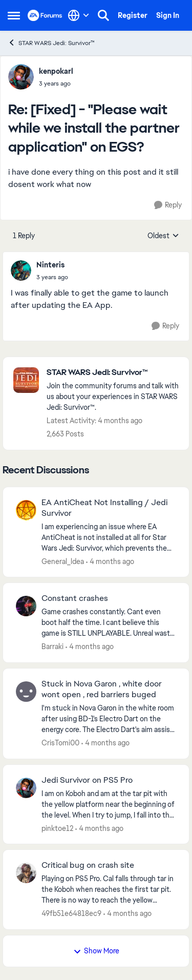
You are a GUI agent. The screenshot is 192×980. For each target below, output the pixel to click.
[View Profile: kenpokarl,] (21, 77)
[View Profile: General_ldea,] (26, 510)
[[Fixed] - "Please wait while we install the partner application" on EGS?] (56, 84)
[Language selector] (79, 15)
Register (133, 15)
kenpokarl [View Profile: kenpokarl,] (56, 71)
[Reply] (168, 205)
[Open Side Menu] (14, 15)
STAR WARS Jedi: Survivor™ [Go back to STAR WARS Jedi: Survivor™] (51, 43)
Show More (96, 951)
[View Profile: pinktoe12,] (26, 788)
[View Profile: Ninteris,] (21, 270)
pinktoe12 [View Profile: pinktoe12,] (57, 828)
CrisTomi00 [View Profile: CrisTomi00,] (60, 743)
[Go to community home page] (45, 15)
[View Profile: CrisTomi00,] (26, 692)
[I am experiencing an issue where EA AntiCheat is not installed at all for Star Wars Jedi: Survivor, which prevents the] (109, 537)
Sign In (168, 15)
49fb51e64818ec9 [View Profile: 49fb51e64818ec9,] (71, 913)
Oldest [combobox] (163, 236)
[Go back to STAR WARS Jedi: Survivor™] (113, 373)
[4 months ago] (110, 561)
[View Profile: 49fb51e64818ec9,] (26, 873)
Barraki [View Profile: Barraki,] (52, 647)
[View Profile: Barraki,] (26, 606)
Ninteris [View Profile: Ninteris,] (50, 265)
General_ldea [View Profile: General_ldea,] (63, 561)
